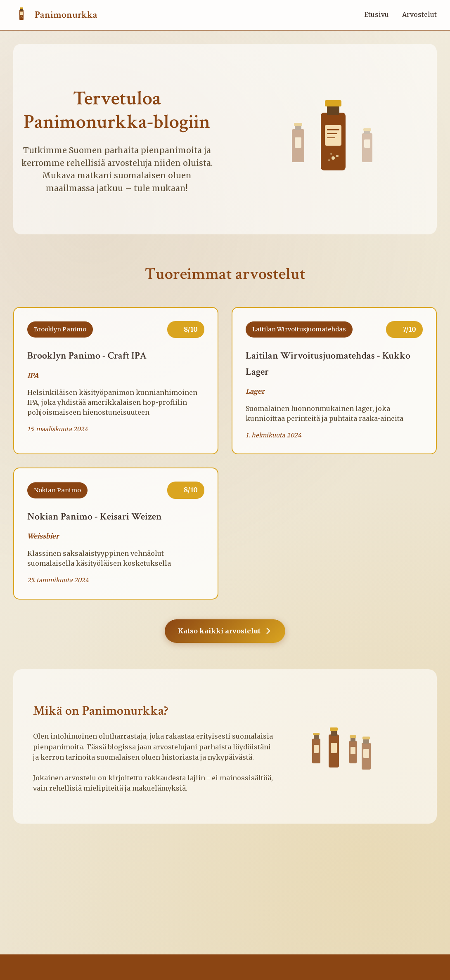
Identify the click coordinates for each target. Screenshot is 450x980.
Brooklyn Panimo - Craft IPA (87, 355)
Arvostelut (419, 14)
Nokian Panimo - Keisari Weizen (95, 516)
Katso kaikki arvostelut (225, 631)
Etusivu (377, 14)
